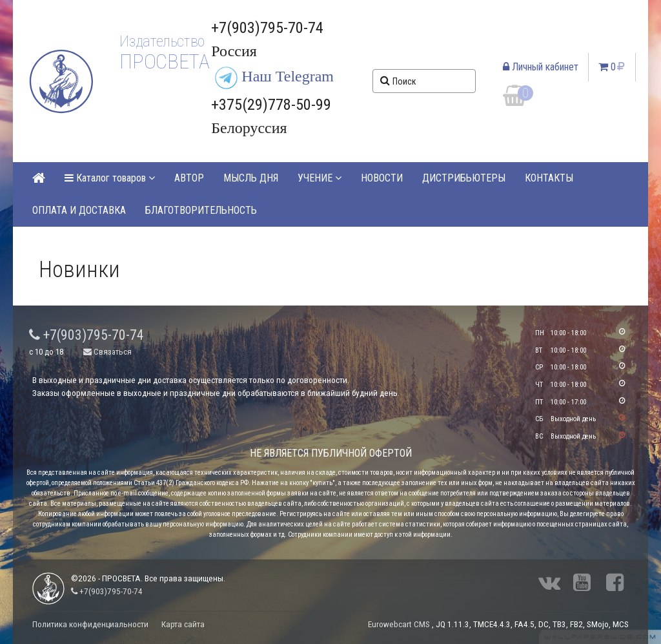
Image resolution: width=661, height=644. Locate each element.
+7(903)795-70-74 (86, 335)
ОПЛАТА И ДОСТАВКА (79, 210)
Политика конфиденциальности (90, 624)
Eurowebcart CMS (399, 624)
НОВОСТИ (382, 178)
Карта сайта (183, 624)
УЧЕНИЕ (320, 178)
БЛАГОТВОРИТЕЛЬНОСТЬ (201, 210)
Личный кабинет (541, 67)
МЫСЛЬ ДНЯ (251, 178)
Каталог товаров (110, 178)
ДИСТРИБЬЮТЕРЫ (464, 178)
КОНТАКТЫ (549, 178)
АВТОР (189, 178)
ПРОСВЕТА (164, 61)
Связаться (107, 352)
